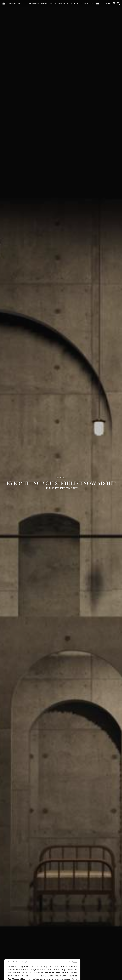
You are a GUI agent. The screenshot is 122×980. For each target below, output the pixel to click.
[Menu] (97, 4)
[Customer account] (114, 4)
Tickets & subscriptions (60, 3)
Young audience (88, 3)
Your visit (75, 3)
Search (118, 4)
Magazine (45, 3)
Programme (34, 3)
